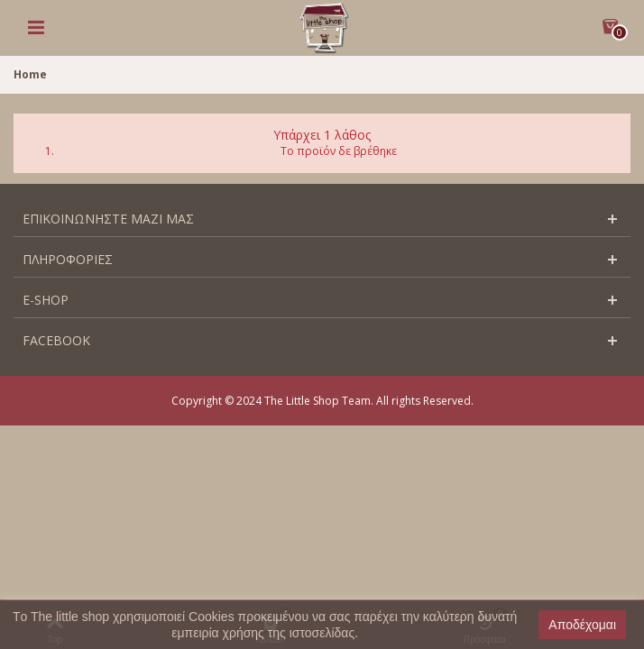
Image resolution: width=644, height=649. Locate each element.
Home (30, 74)
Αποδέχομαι (582, 625)
